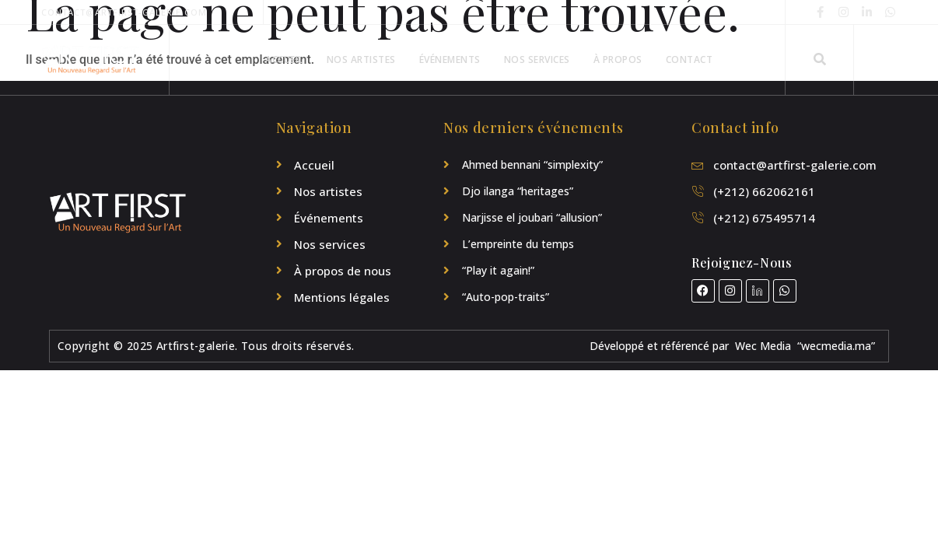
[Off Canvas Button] (873, 60)
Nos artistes (361, 59)
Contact (689, 59)
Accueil (284, 59)
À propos (618, 59)
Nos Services (537, 59)
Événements (450, 59)
